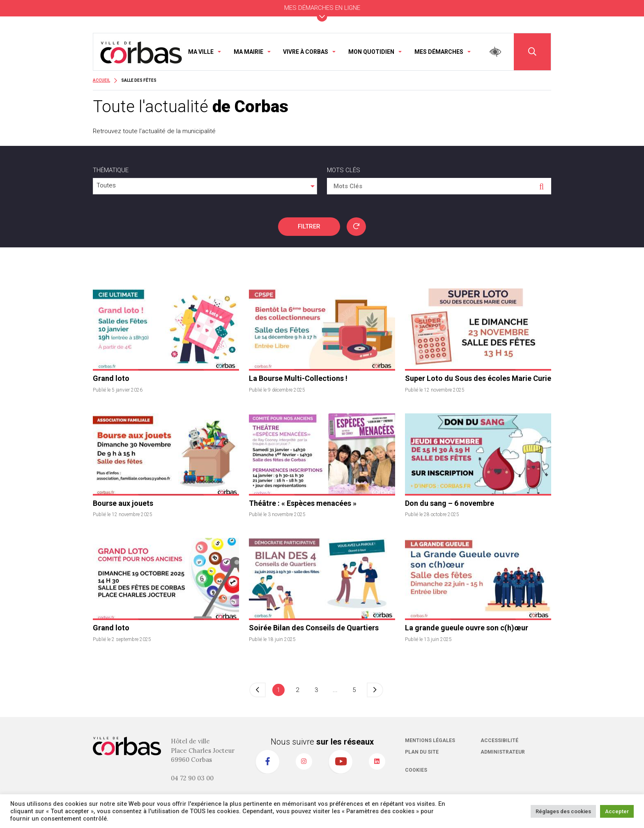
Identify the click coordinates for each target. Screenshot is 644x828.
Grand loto (111, 378)
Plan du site (422, 752)
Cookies (416, 770)
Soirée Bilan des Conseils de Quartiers (314, 628)
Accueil (101, 80)
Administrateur (503, 752)
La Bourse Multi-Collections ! (298, 378)
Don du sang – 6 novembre (450, 503)
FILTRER (309, 226)
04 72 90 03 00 (192, 778)
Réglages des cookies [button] (563, 811)
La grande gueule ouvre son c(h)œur (467, 628)
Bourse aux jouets (123, 503)
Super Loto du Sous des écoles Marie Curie (478, 378)
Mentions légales (430, 740)
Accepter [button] (617, 811)
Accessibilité (499, 740)
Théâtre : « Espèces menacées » (303, 503)
